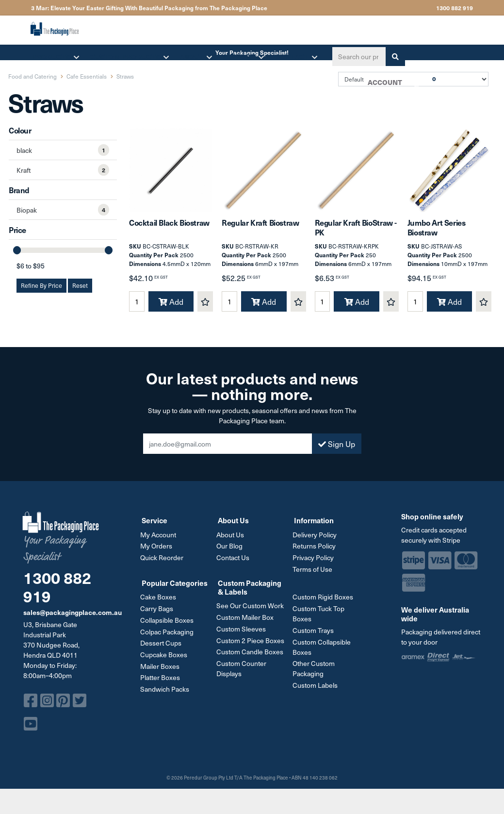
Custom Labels (317, 689)
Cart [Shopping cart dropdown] (413, 85)
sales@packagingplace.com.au (73, 618)
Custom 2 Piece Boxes (252, 644)
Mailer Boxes (161, 669)
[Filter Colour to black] (63, 150)
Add (171, 308)
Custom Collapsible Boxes (323, 651)
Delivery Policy (316, 541)
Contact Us (234, 563)
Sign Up (337, 450)
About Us (232, 541)
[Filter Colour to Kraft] (63, 170)
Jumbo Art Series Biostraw (437, 234)
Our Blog (231, 552)
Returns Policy (316, 552)
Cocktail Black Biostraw (169, 229)
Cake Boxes (160, 602)
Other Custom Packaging (315, 672)
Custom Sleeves (243, 633)
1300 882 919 (455, 8)
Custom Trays (315, 635)
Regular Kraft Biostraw (260, 229)
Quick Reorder (163, 563)
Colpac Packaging (168, 636)
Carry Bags (158, 613)
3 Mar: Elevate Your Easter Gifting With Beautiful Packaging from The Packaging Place (149, 8)
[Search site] (392, 57)
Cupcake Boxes (165, 658)
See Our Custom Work (252, 611)
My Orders (158, 552)
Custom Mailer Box (246, 622)
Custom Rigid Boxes (324, 602)
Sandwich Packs (166, 691)
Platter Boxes (162, 680)
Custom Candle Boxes (251, 656)
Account (383, 82)
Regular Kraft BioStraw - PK (356, 234)
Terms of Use (314, 574)
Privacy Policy (315, 563)
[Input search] (356, 57)
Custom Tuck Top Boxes (320, 618)
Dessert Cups (162, 647)
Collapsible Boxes (168, 624)
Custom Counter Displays (243, 672)
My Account (160, 541)
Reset (80, 285)
